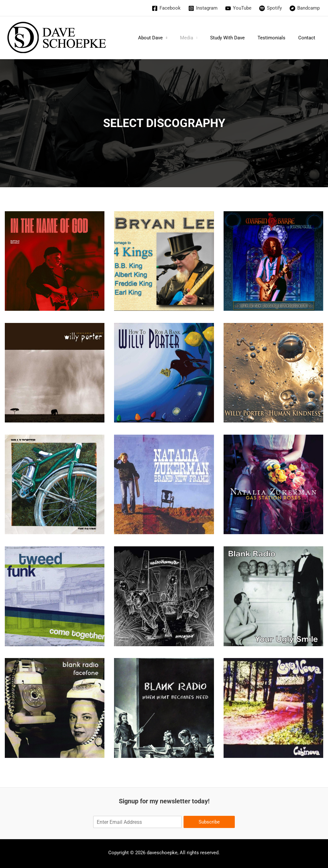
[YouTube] (238, 8)
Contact (308, 38)
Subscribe (209, 822)
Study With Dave (235, 38)
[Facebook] (166, 8)
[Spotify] (271, 8)
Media (198, 38)
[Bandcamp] (305, 8)
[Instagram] (203, 8)
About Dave (165, 38)
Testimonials (276, 38)
